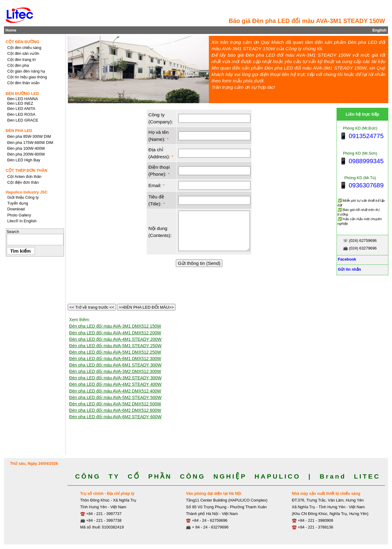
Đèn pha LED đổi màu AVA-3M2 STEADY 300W (115, 378)
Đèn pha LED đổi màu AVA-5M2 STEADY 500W (115, 397)
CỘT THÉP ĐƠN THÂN (27, 170)
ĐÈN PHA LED (19, 131)
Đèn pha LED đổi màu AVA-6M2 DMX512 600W (115, 410)
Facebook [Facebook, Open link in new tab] (347, 259)
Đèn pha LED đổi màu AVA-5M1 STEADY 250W (115, 346)
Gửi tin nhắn (349, 269)
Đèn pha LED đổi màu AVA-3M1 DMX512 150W (115, 326)
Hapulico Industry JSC (27, 192)
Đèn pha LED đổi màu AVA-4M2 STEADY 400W (115, 384)
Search (13, 232)
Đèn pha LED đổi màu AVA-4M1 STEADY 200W (115, 339)
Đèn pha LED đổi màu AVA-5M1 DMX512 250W (115, 352)
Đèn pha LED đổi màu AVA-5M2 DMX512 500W (115, 404)
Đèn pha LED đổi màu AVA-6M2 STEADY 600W (115, 417)
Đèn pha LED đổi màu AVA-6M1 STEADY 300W (115, 365)
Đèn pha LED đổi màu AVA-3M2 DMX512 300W (115, 371)
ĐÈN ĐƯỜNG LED (22, 94)
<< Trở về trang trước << (92, 307)
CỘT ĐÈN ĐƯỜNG (23, 42)
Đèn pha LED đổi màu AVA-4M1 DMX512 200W (115, 333)
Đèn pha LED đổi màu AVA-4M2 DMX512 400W (115, 391)
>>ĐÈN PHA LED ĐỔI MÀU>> (146, 307)
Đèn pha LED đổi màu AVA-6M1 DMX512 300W (115, 359)
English (379, 30)
